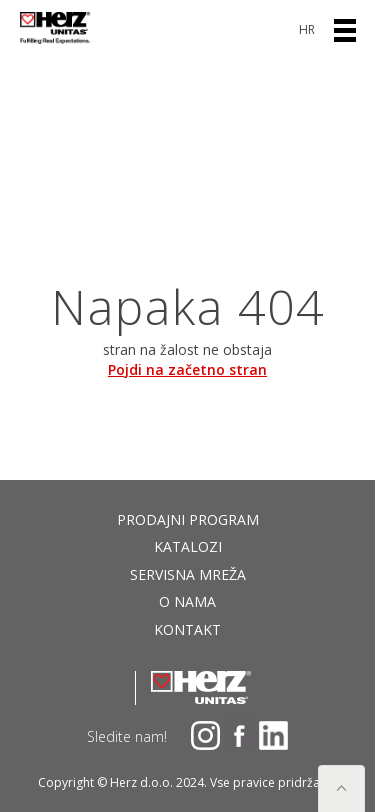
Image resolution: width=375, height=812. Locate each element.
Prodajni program (188, 519)
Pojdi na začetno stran (187, 369)
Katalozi (188, 546)
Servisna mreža (188, 574)
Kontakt (187, 629)
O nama (187, 601)
